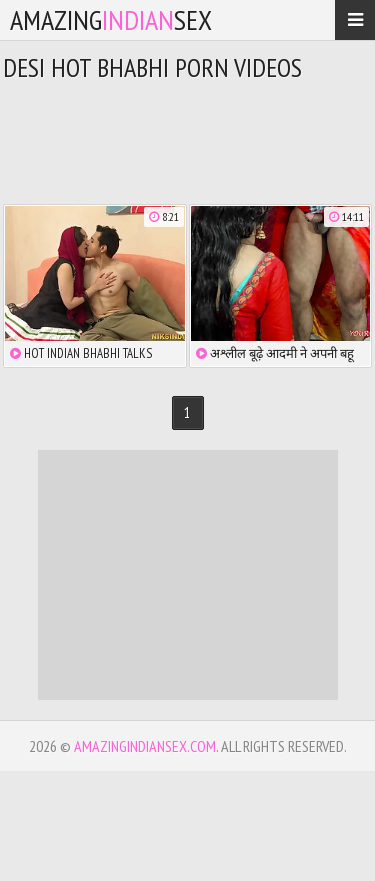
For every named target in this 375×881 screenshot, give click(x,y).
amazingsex (111, 19)
